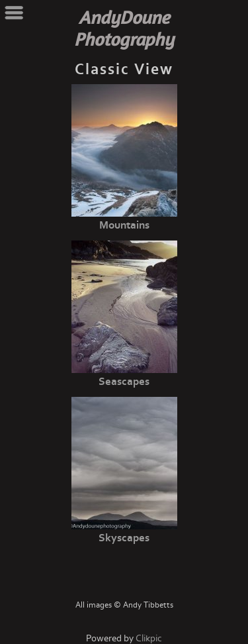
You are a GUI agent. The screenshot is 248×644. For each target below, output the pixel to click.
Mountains (124, 225)
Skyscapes (124, 538)
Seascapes (124, 382)
